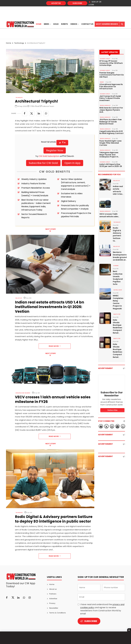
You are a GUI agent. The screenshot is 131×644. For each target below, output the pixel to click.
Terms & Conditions (57, 613)
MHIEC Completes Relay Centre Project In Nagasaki (118, 300)
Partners (53, 594)
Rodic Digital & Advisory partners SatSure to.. (117, 232)
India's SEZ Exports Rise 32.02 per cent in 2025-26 (111, 164)
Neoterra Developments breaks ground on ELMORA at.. (118, 254)
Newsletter (54, 608)
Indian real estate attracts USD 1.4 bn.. (118, 188)
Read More (55, 346)
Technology (19, 43)
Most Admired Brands (107, 24)
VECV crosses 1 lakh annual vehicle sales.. (109, 213)
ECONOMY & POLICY (105, 59)
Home (39, 24)
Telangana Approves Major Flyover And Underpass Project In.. (109, 153)
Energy (102, 82)
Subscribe (77, 3)
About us (53, 589)
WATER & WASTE (118, 288)
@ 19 (62, 143)
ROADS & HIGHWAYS (105, 105)
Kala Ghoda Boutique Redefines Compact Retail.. (118, 324)
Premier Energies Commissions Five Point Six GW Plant (111, 75)
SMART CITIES (117, 312)
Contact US (87, 24)
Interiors (116, 263)
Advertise (56, 3)
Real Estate (19, 298)
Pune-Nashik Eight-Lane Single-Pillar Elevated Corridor (110, 142)
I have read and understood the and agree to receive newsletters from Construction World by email (102, 609)
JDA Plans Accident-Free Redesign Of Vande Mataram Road (110, 121)
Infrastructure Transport (23, 393)
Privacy (52, 603)
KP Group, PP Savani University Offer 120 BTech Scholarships (111, 63)
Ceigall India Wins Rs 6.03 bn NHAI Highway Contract (111, 131)
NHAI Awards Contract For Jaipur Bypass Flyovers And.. (111, 109)
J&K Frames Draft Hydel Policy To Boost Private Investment (110, 98)
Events (64, 24)
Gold (56, 24)
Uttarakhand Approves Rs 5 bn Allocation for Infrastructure (111, 86)
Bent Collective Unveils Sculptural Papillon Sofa (118, 275)
